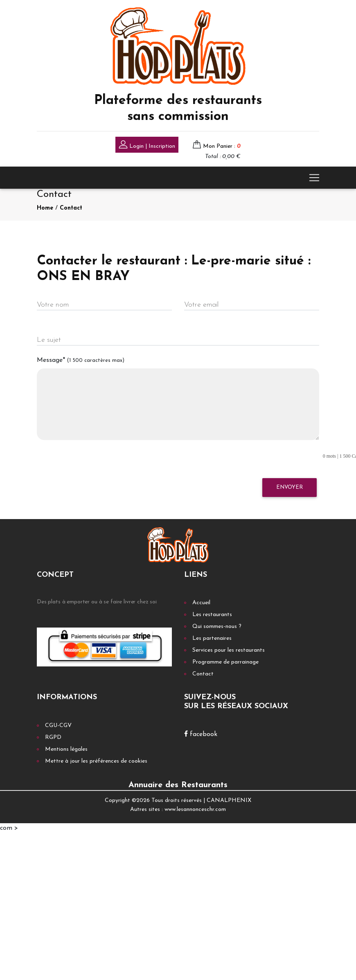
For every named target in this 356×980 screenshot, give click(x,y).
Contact (71, 208)
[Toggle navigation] (314, 178)
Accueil (201, 603)
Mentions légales (66, 749)
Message (81, 360)
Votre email (201, 305)
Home (45, 208)
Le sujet (49, 340)
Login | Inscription (147, 146)
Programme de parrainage (225, 662)
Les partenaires (212, 638)
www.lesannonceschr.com (195, 810)
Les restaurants (212, 615)
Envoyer (290, 487)
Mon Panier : (222, 146)
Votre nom (53, 305)
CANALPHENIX (229, 800)
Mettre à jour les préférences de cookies (96, 761)
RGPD (53, 737)
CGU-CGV (58, 726)
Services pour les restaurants (229, 650)
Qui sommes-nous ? (217, 627)
